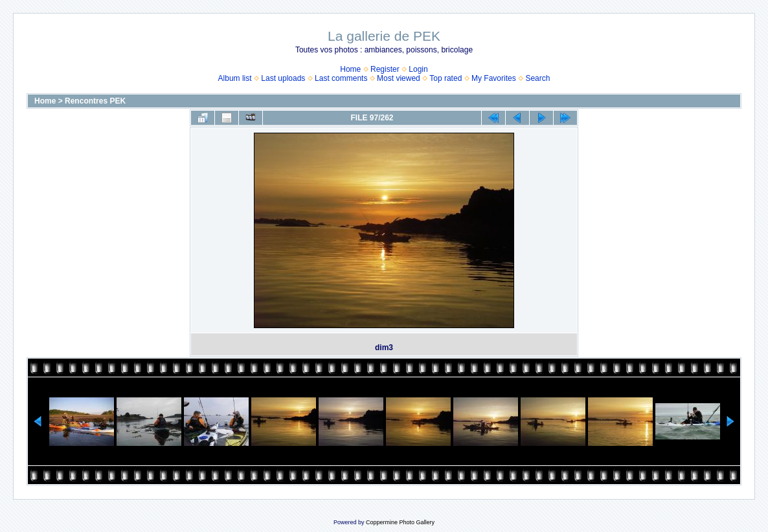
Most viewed (399, 78)
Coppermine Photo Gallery (400, 522)
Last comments (341, 78)
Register (385, 69)
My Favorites (494, 78)
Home (350, 69)
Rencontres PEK (95, 101)
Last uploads (283, 78)
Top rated (446, 78)
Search (537, 78)
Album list (235, 78)
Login (418, 69)
